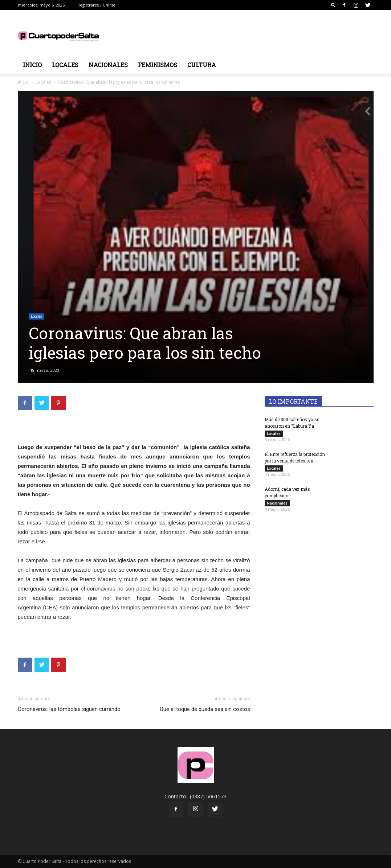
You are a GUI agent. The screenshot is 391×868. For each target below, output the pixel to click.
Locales (65, 65)
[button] (333, 5)
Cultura (202, 65)
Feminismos (158, 65)
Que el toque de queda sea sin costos (205, 709)
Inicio (32, 65)
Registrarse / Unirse (96, 5)
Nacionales (108, 65)
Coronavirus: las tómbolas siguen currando (69, 709)
